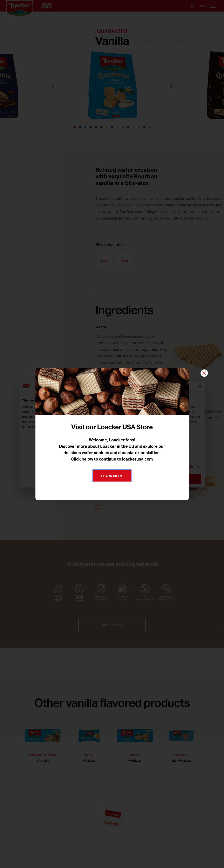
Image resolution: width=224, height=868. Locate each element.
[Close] (204, 373)
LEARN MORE (112, 476)
